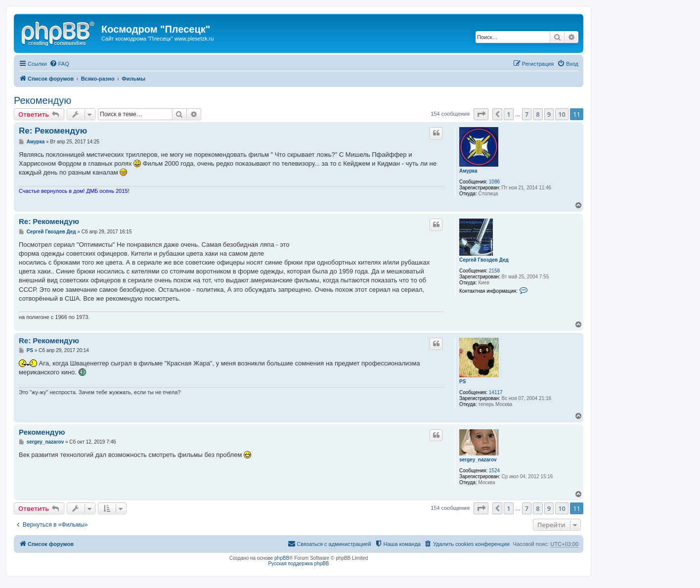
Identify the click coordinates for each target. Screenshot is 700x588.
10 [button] (562, 114)
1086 (494, 182)
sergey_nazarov (478, 460)
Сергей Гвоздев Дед (484, 260)
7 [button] (527, 114)
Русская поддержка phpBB (298, 564)
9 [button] (549, 114)
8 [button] (538, 114)
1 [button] (508, 114)
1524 (494, 471)
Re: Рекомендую (53, 131)
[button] (481, 114)
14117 (496, 392)
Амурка (468, 171)
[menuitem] (59, 64)
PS (462, 382)
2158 (494, 271)
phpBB (282, 558)
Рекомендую (43, 100)
